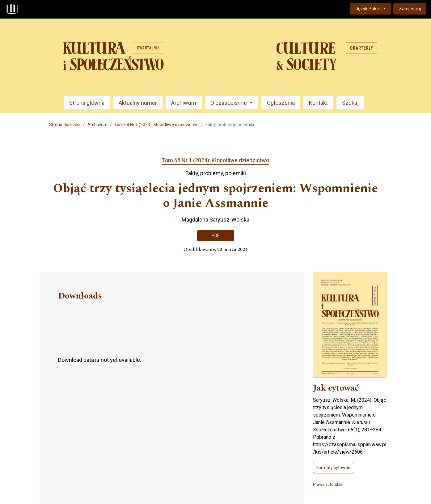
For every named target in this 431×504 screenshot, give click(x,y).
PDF (215, 235)
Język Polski (373, 8)
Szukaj (350, 103)
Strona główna (87, 103)
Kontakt (318, 103)
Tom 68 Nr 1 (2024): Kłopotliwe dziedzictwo (156, 125)
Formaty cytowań (333, 468)
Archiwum (184, 103)
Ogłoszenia (281, 103)
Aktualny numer (138, 103)
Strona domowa (65, 125)
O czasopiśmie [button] (229, 103)
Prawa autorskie (328, 484)
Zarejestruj (410, 9)
